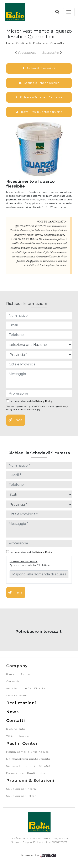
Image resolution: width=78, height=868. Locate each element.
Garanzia (13, 681)
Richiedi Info (16, 729)
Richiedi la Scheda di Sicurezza (39, 97)
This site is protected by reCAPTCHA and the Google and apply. (37, 408)
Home (10, 43)
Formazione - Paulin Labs (25, 773)
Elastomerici (41, 43)
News (12, 712)
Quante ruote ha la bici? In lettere (30, 565)
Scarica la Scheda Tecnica (39, 83)
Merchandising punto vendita (28, 759)
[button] (57, 12)
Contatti (16, 721)
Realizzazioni (21, 703)
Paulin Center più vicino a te (28, 752)
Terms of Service (26, 409)
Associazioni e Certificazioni (27, 688)
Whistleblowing (18, 736)
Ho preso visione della (29, 401)
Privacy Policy (44, 401)
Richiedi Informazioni (39, 68)
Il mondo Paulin (18, 674)
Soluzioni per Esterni (22, 796)
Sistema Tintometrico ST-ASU (28, 766)
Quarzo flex (57, 43)
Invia (15, 420)
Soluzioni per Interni (22, 789)
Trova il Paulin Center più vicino (39, 112)
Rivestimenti (23, 43)
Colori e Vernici (17, 695)
